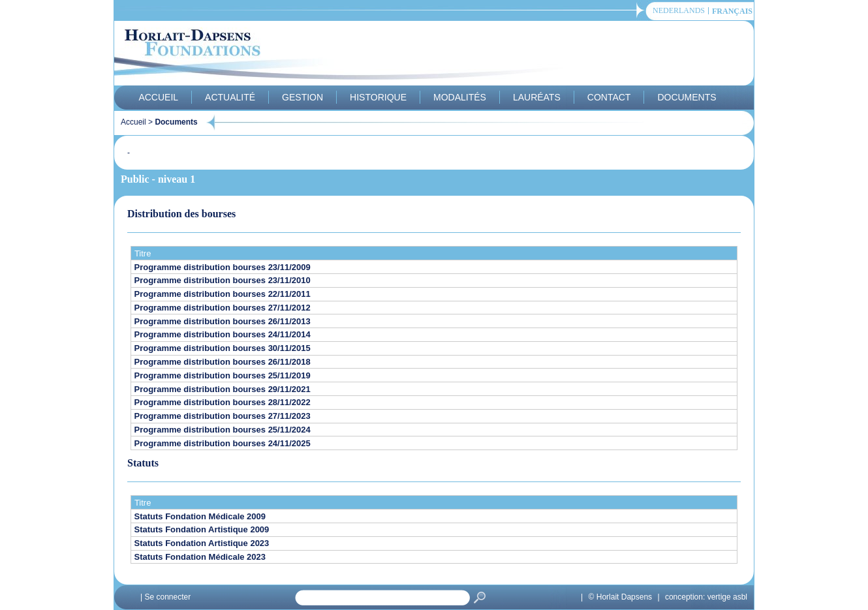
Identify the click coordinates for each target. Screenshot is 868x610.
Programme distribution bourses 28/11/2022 (223, 402)
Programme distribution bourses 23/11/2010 (223, 280)
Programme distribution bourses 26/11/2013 (223, 321)
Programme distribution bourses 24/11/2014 (223, 334)
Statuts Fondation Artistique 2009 (202, 529)
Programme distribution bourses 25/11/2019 (223, 375)
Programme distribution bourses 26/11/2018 (223, 362)
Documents (687, 97)
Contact (609, 97)
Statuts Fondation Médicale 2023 (200, 557)
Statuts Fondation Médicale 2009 (200, 516)
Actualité (230, 97)
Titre (143, 253)
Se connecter (167, 597)
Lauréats (537, 97)
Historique (378, 97)
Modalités (460, 97)
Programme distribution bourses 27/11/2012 (223, 308)
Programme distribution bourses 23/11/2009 (223, 267)
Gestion (302, 97)
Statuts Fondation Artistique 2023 (202, 543)
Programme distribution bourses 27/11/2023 (223, 416)
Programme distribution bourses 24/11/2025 (223, 443)
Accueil (158, 97)
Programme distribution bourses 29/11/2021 (223, 389)
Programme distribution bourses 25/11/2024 (223, 430)
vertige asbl (727, 597)
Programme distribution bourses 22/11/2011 (223, 294)
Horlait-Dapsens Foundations (349, 55)
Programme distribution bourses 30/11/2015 (223, 348)
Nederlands (679, 11)
